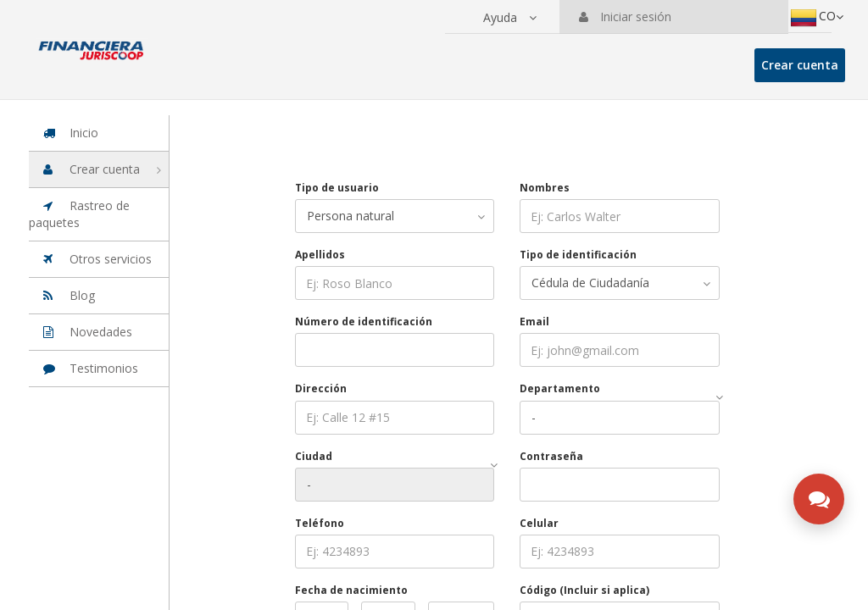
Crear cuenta (800, 65)
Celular (539, 523)
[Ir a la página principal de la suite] (92, 43)
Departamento (560, 388)
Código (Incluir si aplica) (584, 590)
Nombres (545, 188)
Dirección (321, 388)
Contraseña (551, 456)
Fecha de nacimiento (351, 590)
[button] (510, 18)
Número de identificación (364, 322)
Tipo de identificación (578, 255)
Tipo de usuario (337, 188)
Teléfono (320, 523)
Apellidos (320, 255)
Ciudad (314, 456)
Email (534, 322)
